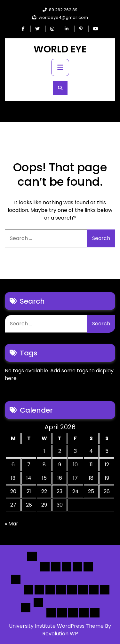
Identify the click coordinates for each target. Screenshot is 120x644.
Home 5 (88, 567)
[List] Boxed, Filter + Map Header (28, 590)
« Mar (12, 524)
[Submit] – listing (95, 613)
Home (32, 556)
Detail (26, 608)
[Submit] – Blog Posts (84, 613)
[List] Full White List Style (39, 590)
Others (38, 602)
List (16, 579)
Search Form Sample (73, 613)
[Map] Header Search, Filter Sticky (94, 590)
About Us (62, 613)
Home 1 (45, 567)
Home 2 (56, 567)
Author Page (51, 613)
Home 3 (67, 567)
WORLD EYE (60, 49)
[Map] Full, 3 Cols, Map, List (72, 590)
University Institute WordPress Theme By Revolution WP (60, 630)
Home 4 (77, 567)
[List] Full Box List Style (50, 590)
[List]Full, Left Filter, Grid (61, 590)
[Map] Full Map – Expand (105, 590)
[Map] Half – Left (83, 590)
